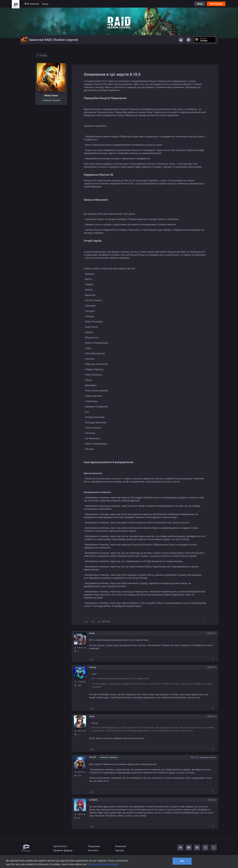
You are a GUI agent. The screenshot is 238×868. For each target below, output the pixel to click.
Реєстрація (216, 4)
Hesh (92, 633)
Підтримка (94, 846)
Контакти (93, 850)
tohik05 (93, 800)
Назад (41, 55)
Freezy (93, 667)
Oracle (93, 757)
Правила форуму (63, 850)
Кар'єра (120, 850)
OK (182, 861)
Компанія (121, 846)
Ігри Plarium (60, 846)
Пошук (45, 4)
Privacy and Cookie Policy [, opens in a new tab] (103, 864)
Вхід (200, 4)
